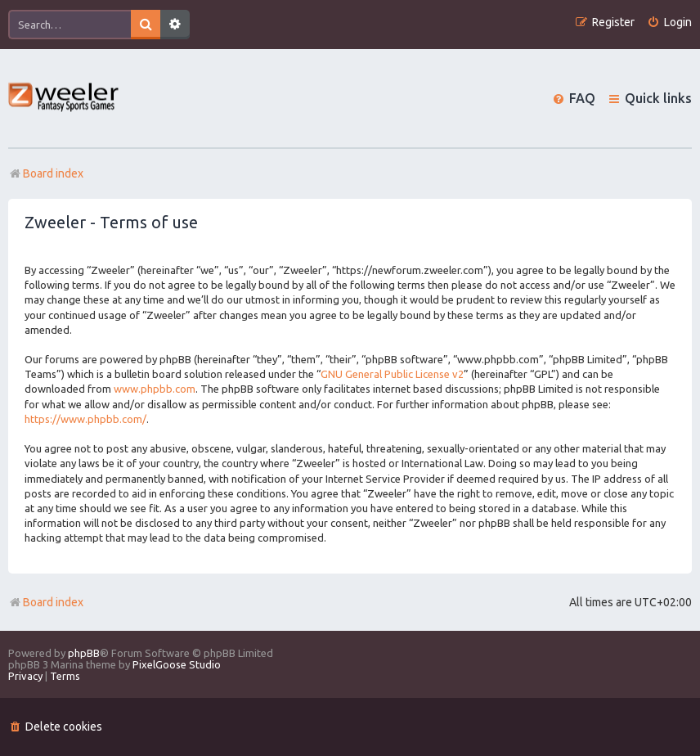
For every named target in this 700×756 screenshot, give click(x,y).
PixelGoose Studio (177, 664)
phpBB (84, 653)
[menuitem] (669, 22)
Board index (46, 602)
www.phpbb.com (155, 389)
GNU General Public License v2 (392, 374)
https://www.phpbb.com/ (85, 419)
